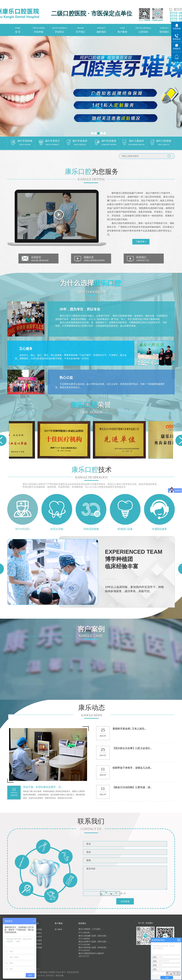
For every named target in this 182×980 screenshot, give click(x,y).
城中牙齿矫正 (36, 933)
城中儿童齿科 (36, 944)
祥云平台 (41, 976)
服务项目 (101, 29)
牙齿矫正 (60, 29)
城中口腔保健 (36, 948)
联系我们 (164, 29)
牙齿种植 (39, 29)
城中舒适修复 (36, 940)
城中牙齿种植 (36, 929)
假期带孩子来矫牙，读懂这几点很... (132, 768)
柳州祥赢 (60, 976)
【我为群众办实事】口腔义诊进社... (132, 748)
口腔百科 (143, 29)
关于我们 (81, 29)
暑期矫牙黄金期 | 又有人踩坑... (129, 729)
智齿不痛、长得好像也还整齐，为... (43, 787)
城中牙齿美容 (36, 937)
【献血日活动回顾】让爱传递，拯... (132, 787)
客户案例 (122, 29)
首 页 (18, 29)
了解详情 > (141, 242)
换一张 (123, 893)
